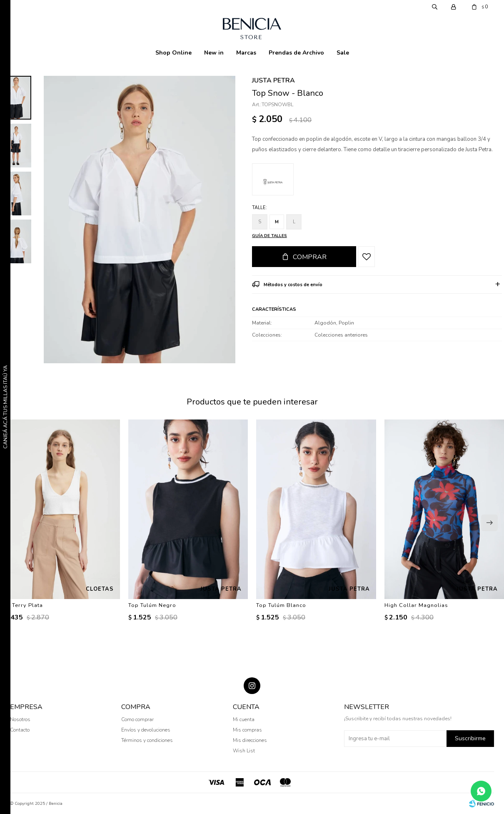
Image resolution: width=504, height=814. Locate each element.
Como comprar (137, 719)
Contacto (20, 730)
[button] (489, 523)
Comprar (310, 257)
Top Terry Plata (21, 605)
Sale (343, 53)
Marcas (246, 53)
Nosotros (20, 719)
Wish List (244, 751)
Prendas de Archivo (296, 53)
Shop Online (173, 53)
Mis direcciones (250, 740)
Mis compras (247, 730)
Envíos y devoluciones (146, 730)
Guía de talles (269, 236)
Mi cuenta (244, 719)
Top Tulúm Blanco (281, 605)
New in (214, 53)
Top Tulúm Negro (152, 605)
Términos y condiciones (147, 740)
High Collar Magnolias (416, 605)
